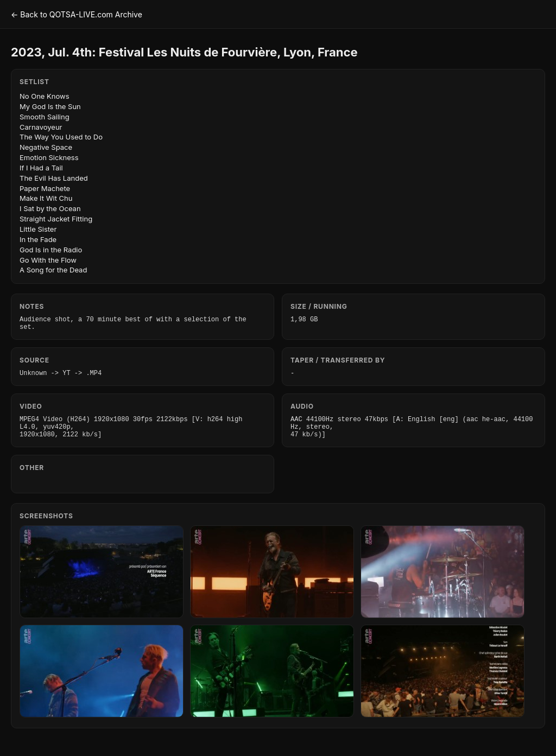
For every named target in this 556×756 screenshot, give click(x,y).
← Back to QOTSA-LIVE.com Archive (77, 14)
